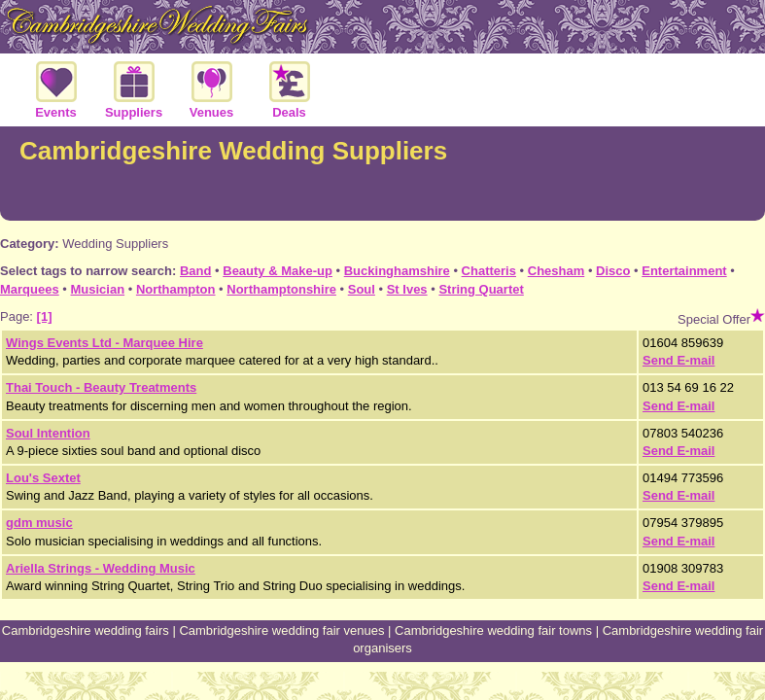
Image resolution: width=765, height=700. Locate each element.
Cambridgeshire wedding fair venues (281, 630)
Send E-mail (678, 360)
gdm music (39, 523)
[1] (45, 316)
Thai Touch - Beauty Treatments (101, 387)
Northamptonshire (281, 289)
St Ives (407, 289)
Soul (362, 289)
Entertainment (684, 271)
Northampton (176, 289)
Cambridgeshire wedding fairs (86, 630)
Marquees (30, 289)
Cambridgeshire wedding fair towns (493, 630)
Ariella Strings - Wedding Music (101, 568)
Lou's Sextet (43, 478)
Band (196, 271)
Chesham (556, 271)
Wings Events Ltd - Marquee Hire (104, 343)
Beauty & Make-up (278, 271)
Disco (613, 271)
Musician (97, 289)
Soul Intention (48, 433)
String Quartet (481, 289)
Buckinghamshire (397, 271)
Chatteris (489, 271)
